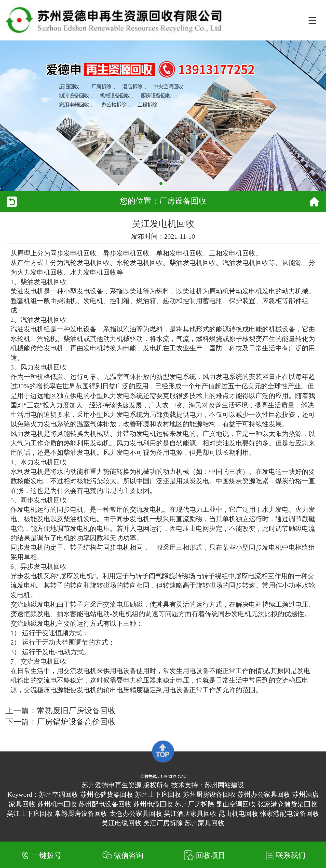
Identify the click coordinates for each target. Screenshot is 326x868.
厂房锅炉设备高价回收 (76, 722)
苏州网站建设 (224, 785)
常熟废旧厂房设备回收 (76, 711)
